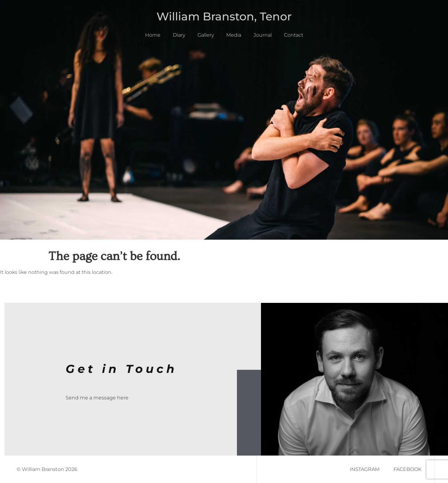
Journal (263, 35)
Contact (294, 35)
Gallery (206, 35)
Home (153, 35)
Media (234, 35)
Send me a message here (97, 398)
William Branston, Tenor (224, 16)
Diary (179, 35)
